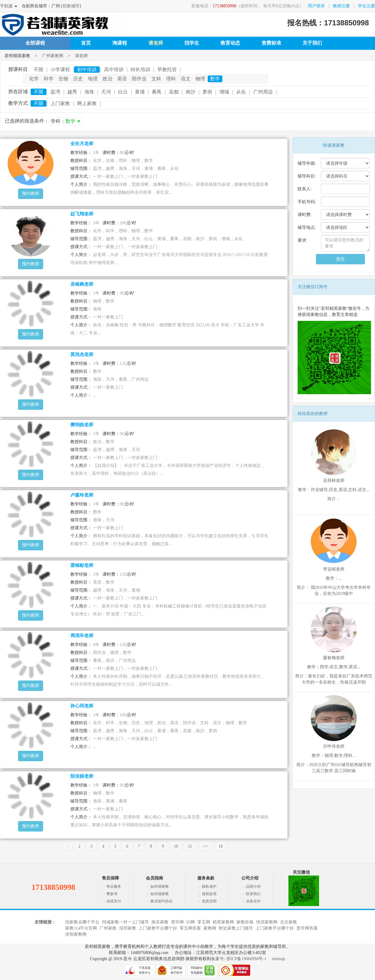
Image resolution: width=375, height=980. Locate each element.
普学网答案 (307, 928)
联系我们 (253, 894)
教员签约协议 (162, 901)
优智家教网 (76, 934)
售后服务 (114, 886)
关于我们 (312, 43)
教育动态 (230, 43)
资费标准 (271, 43)
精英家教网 (223, 922)
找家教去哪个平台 (82, 922)
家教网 (210, 928)
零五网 (204, 922)
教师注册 (341, 6)
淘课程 (120, 43)
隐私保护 (209, 886)
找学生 (192, 43)
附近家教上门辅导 (236, 928)
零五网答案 (190, 928)
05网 (191, 922)
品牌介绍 (253, 886)
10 (176, 846)
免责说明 (209, 901)
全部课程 (35, 43)
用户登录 (316, 6)
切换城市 (71, 6)
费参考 (112, 894)
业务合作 (253, 901)
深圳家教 (128, 928)
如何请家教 (160, 886)
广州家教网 (53, 56)
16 (221, 846)
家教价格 (245, 922)
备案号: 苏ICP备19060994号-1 (239, 959)
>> (205, 846)
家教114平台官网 (81, 928)
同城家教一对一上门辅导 (125, 922)
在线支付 (114, 901)
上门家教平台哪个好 (158, 928)
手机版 (6, 6)
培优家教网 (267, 922)
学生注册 (366, 6)
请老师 (156, 43)
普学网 (177, 922)
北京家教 (288, 922)
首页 (86, 43)
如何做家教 (160, 894)
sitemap (279, 959)
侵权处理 (209, 894)
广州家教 (108, 928)
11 (190, 846)
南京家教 (160, 922)
